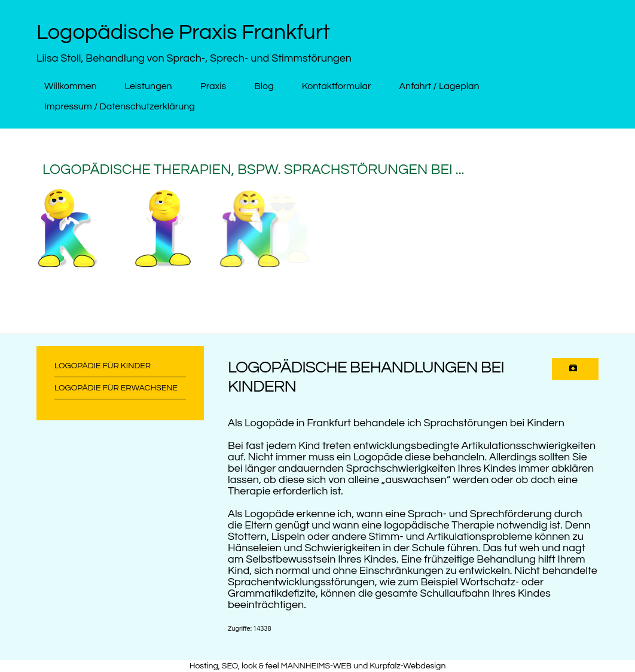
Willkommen (71, 86)
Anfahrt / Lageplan (439, 86)
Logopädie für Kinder (103, 366)
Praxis (213, 86)
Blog (264, 86)
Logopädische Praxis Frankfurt (183, 32)
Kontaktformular (337, 86)
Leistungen (149, 86)
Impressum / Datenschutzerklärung (120, 106)
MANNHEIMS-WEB (317, 666)
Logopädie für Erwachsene (116, 388)
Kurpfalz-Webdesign (407, 666)
